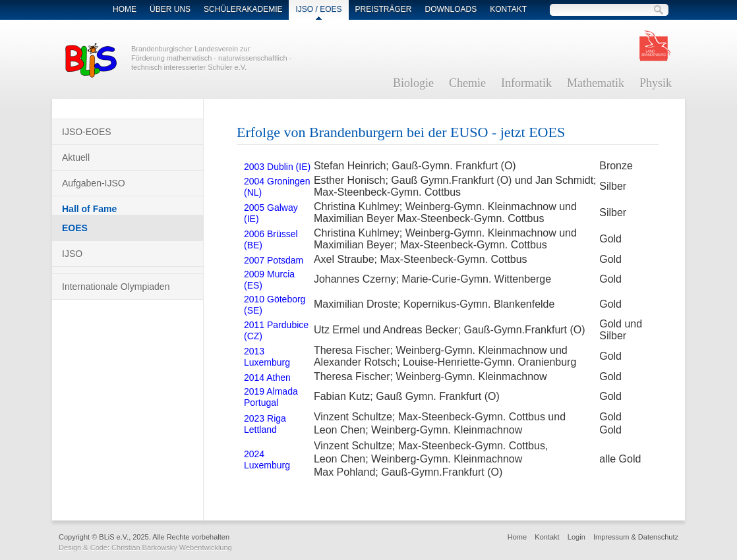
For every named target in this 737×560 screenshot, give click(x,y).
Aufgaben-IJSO (94, 183)
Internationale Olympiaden (116, 287)
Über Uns (170, 9)
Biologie (413, 83)
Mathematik (596, 83)
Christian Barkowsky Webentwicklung (172, 547)
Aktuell (76, 157)
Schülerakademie (243, 9)
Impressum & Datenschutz (636, 537)
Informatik (526, 83)
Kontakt (508, 9)
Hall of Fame (89, 209)
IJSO (72, 254)
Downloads (451, 9)
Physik (656, 83)
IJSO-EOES (87, 132)
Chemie (467, 83)
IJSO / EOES (318, 9)
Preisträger (384, 9)
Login (576, 537)
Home (125, 9)
